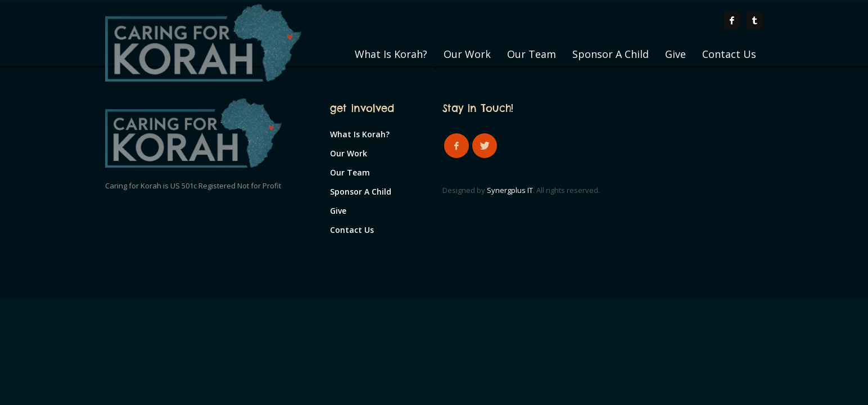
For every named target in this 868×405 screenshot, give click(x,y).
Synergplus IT (510, 190)
